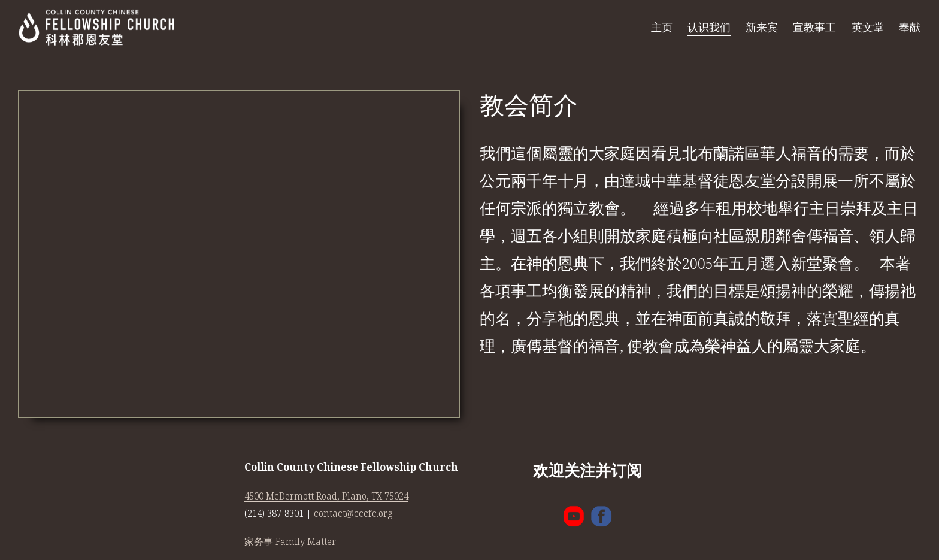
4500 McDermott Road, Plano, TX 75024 (326, 496)
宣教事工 (814, 27)
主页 (662, 27)
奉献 (910, 27)
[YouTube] (574, 516)
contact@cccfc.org (353, 514)
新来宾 (762, 27)
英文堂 (868, 27)
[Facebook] (601, 516)
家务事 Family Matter (290, 542)
